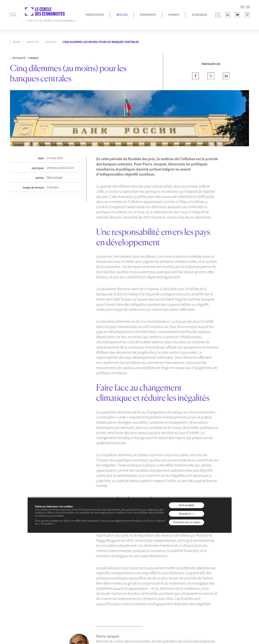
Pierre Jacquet (55, 177)
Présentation (95, 15)
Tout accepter (187, 505)
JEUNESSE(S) (199, 15)
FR (242, 7)
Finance (51, 42)
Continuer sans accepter (186, 522)
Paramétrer (185, 514)
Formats (174, 15)
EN (248, 7)
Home (17, 42)
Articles (122, 15)
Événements (148, 15)
